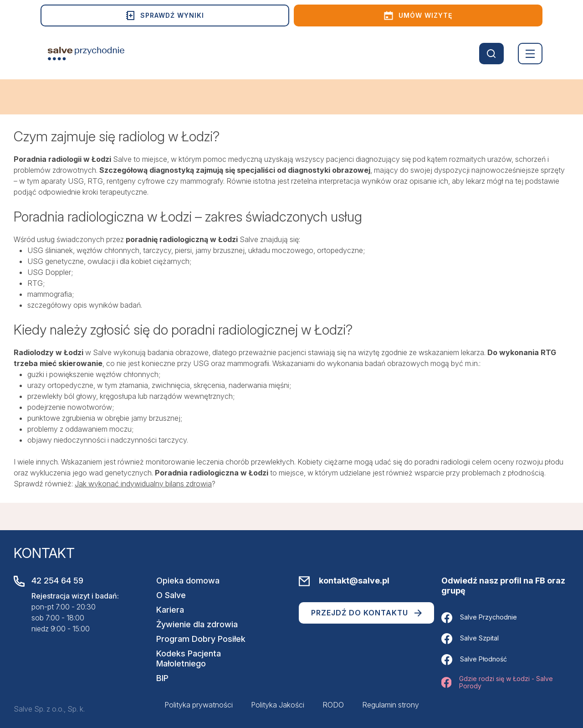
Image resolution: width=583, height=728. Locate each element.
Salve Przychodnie (479, 618)
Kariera (170, 610)
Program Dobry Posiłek (201, 639)
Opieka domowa (188, 581)
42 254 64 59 (57, 581)
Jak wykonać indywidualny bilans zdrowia (143, 484)
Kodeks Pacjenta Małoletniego (189, 658)
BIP (162, 678)
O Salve (171, 595)
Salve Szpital (470, 639)
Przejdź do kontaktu (366, 613)
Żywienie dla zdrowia (197, 624)
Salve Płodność (474, 660)
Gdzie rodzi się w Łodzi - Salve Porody (497, 683)
